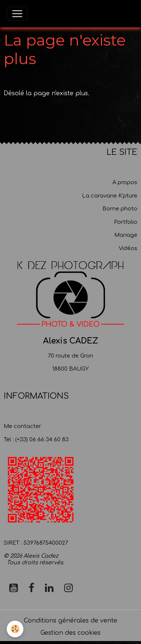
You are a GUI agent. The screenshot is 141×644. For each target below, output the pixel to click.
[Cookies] (15, 629)
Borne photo (120, 209)
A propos (125, 182)
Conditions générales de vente (70, 621)
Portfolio (126, 222)
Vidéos (128, 248)
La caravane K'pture (110, 196)
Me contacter (22, 426)
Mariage (126, 235)
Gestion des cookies (70, 633)
